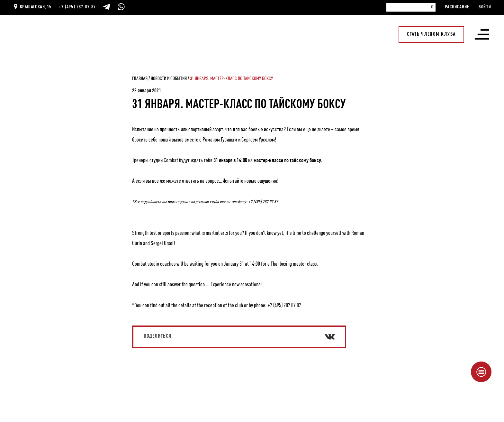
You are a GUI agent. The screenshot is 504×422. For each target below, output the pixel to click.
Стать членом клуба (431, 34)
